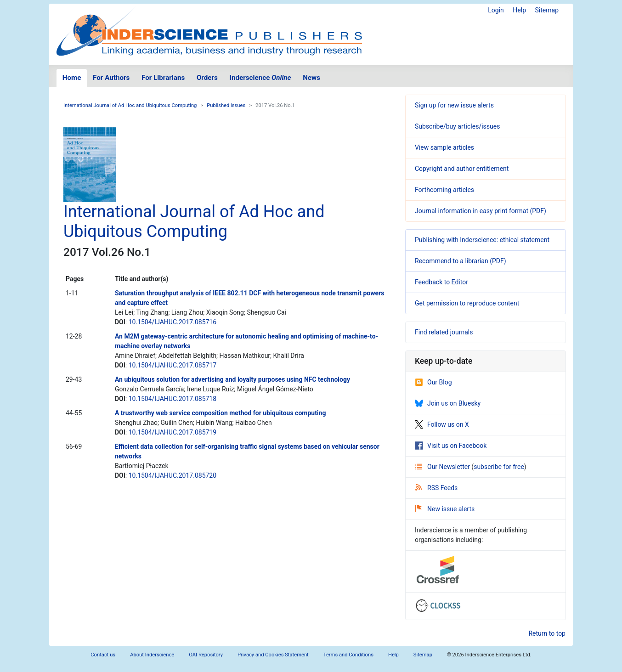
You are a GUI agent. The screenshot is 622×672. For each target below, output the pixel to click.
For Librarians (163, 78)
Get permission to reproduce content (467, 303)
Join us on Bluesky (448, 403)
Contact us (103, 655)
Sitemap (547, 10)
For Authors (111, 78)
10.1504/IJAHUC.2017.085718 (172, 399)
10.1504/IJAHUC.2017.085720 (172, 475)
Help (519, 10)
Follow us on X (442, 424)
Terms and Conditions (348, 655)
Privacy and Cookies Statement (273, 655)
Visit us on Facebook (451, 446)
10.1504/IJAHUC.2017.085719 (172, 432)
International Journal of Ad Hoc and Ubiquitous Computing (130, 105)
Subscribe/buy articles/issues (457, 126)
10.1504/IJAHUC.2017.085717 (172, 365)
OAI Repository (206, 655)
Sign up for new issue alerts (454, 105)
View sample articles (444, 147)
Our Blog (433, 382)
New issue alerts (445, 509)
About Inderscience (152, 655)
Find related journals (444, 332)
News (311, 78)
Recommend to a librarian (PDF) (461, 261)
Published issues (226, 105)
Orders (207, 78)
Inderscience (260, 78)
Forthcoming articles (444, 190)
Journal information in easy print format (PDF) (481, 211)
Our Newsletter (443, 467)
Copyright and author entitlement (462, 169)
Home (72, 78)
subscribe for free (499, 467)
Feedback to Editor (441, 282)
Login (496, 10)
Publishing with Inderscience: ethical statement (482, 240)
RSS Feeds (436, 488)
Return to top (547, 633)
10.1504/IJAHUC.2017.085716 (172, 322)
